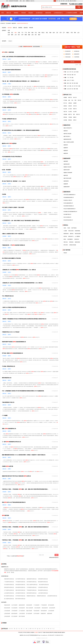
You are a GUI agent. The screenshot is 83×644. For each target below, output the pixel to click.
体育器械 (65, 114)
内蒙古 (68, 33)
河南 (39, 33)
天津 (22, 35)
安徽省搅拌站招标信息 (9, 579)
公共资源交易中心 (58, 13)
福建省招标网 (22, 605)
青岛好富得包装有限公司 (68, 220)
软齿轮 (69, 228)
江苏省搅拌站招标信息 (32, 587)
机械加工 (75, 117)
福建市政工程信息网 (67, 134)
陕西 (12, 35)
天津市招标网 (36, 614)
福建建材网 (66, 184)
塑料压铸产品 (71, 236)
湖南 (50, 33)
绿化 (72, 100)
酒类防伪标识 (66, 234)
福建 (16, 33)
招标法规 (48, 632)
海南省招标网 (7, 608)
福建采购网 (66, 161)
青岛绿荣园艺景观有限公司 (69, 206)
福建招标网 (14, 23)
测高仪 (65, 239)
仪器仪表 (70, 106)
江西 (60, 33)
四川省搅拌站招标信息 (9, 596)
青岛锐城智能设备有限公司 (69, 197)
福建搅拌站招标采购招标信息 (23, 23)
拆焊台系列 (66, 245)
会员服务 (36, 632)
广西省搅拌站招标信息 (20, 582)
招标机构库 (48, 13)
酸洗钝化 (72, 234)
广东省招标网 (36, 605)
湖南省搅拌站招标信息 (9, 587)
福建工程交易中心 (67, 136)
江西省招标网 (14, 611)
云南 (32, 35)
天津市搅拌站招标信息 (20, 596)
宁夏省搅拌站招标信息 (32, 590)
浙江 (64, 1)
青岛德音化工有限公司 (68, 200)
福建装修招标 (66, 181)
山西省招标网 (7, 614)
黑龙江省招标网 (30, 608)
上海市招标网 (22, 614)
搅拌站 (37, 62)
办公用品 (70, 112)
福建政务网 (66, 153)
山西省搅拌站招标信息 (20, 593)
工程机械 (70, 117)
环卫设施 (65, 100)
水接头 (65, 228)
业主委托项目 (39, 13)
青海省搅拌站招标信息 (43, 590)
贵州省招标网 (51, 605)
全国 (9, 30)
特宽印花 (65, 236)
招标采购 (10, 28)
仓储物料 (75, 103)
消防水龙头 (66, 242)
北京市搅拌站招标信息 (20, 579)
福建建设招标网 (67, 187)
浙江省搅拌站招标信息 (9, 599)
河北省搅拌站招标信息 (9, 585)
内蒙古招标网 (29, 611)
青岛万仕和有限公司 (67, 217)
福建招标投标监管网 (67, 139)
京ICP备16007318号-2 (59, 635)
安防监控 (10, 41)
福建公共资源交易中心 (68, 128)
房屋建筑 (65, 97)
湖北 (68, 1)
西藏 (26, 35)
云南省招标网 (7, 616)
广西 (26, 33)
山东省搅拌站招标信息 (9, 593)
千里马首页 (20, 632)
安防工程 (65, 112)
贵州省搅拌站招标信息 (32, 582)
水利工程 (75, 106)
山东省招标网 (51, 611)
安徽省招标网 (7, 605)
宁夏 (72, 33)
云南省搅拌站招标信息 (52, 596)
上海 (16, 35)
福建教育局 (66, 148)
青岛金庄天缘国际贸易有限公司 (69, 209)
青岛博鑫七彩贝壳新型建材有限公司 (70, 212)
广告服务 (44, 632)
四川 (19, 35)
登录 (80, 65)
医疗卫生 (65, 103)
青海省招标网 (44, 611)
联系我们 (28, 632)
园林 (69, 100)
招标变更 (26, 28)
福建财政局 (66, 151)
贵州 (29, 33)
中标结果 (23, 13)
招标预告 (16, 13)
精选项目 (31, 13)
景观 (75, 100)
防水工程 (75, 97)
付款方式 (40, 632)
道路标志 (65, 106)
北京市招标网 (14, 605)
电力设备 (65, 109)
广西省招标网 (44, 605)
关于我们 (25, 632)
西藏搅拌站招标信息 (31, 596)
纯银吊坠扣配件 (78, 234)
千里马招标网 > (8, 23)
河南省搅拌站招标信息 (20, 585)
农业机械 (65, 120)
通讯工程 (78, 114)
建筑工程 (70, 97)
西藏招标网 (43, 614)
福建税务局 (66, 145)
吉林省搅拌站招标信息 (20, 587)
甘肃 (19, 33)
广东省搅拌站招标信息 (9, 582)
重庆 (39, 35)
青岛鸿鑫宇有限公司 (67, 214)
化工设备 (70, 109)
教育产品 (70, 114)
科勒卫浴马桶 (71, 231)
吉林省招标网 (52, 608)
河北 (73, 1)
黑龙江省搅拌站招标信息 (32, 585)
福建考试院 (66, 175)
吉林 (54, 33)
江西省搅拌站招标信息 (43, 587)
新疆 (29, 35)
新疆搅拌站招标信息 (41, 596)
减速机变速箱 (77, 242)
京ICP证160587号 (51, 635)
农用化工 (75, 120)
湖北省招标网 (37, 608)
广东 (57, 1)
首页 (3, 13)
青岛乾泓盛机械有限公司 (68, 203)
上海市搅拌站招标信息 (43, 593)
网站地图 (59, 632)
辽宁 (64, 33)
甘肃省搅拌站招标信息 (43, 579)
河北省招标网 (14, 608)
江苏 (62, 1)
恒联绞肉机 (71, 242)
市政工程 (79, 100)
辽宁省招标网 (22, 611)
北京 (59, 1)
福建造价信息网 (67, 170)
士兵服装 (65, 231)
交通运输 (70, 103)
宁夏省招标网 (36, 611)
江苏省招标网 (7, 611)
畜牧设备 (70, 120)
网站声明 (52, 632)
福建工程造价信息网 (67, 178)
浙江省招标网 (14, 616)
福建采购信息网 (67, 164)
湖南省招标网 (45, 608)
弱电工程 (75, 109)
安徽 (71, 1)
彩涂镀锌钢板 (77, 231)
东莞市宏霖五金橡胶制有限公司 (69, 195)
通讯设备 (65, 117)
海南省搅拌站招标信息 (43, 582)
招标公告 (9, 13)
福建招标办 (66, 131)
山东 (66, 1)
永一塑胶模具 (77, 236)
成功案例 (32, 632)
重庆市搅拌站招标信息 (20, 599)
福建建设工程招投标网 (68, 173)
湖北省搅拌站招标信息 (44, 585)
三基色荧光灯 (77, 239)
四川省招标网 (29, 614)
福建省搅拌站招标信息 (32, 579)
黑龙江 (43, 33)
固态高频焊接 (70, 239)
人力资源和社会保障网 (71, 13)
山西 (9, 35)
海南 (32, 33)
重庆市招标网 (22, 616)
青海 (75, 33)
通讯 (74, 114)
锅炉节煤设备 (74, 228)
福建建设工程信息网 (67, 167)
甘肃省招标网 (29, 605)
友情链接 (56, 632)
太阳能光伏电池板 (73, 245)
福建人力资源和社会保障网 (69, 142)
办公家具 (75, 112)
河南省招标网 (22, 608)
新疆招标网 (50, 614)
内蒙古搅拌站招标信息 (20, 590)
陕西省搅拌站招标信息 (32, 593)
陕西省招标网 (14, 614)
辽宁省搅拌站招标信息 (9, 590)
